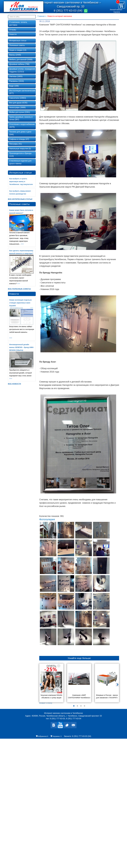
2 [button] (77, 706)
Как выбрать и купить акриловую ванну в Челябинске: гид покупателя (21, 181)
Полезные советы (17, 45)
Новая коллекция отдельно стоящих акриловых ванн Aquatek (20, 303)
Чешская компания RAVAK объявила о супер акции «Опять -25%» (52, 697)
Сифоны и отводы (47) (19, 139)
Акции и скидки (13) (18, 50)
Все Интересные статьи (20, 199)
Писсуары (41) (15, 144)
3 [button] (81, 706)
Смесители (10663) (18, 98)
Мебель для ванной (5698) (21, 60)
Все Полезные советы (19, 289)
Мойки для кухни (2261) (20, 112)
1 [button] (74, 706)
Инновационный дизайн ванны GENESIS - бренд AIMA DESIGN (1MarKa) (21, 347)
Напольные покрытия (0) (20, 149)
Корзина (117, 12)
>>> (22, 244)
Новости (13, 34)
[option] (51, 684)
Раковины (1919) (17, 81)
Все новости (14, 384)
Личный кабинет (116, 10)
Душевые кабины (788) (19, 64)
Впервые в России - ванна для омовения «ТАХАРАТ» (107, 696)
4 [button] (85, 706)
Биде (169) (14, 86)
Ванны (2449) (15, 55)
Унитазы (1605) (16, 76)
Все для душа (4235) (18, 103)
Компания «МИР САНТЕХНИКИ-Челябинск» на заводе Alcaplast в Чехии (79, 697)
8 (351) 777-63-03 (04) (68, 11)
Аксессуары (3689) (17, 107)
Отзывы (13, 30)
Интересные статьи (18, 41)
